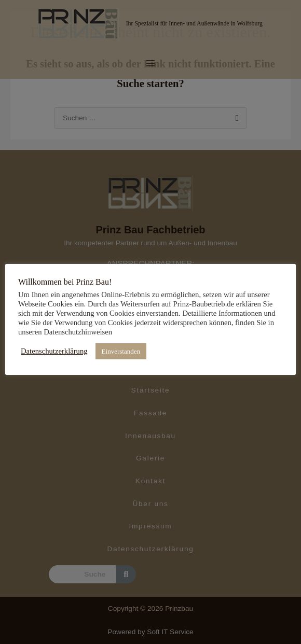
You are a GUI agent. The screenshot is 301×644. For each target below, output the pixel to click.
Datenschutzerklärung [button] (54, 351)
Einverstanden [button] (121, 351)
